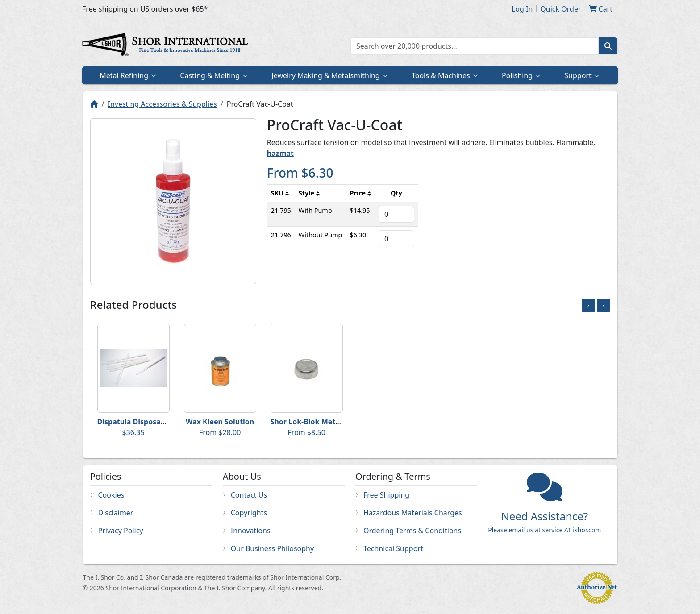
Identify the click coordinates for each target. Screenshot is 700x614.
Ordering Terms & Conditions (412, 531)
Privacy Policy (121, 531)
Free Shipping (386, 495)
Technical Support (393, 548)
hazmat (280, 153)
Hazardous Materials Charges (413, 513)
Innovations (251, 531)
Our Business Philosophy (272, 548)
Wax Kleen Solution (220, 422)
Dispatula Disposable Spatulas (151, 422)
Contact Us (249, 495)
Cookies (111, 495)
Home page (167, 46)
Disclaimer (116, 513)
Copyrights (249, 513)
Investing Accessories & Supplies (162, 104)
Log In (522, 9)
